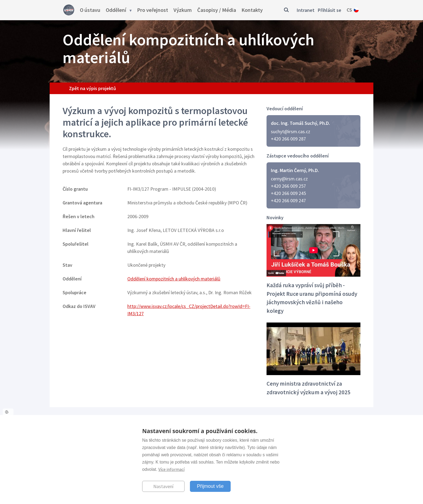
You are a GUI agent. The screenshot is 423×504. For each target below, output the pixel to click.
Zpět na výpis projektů (93, 88)
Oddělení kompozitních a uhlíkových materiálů (174, 279)
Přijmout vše (210, 486)
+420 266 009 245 (288, 193)
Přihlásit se (330, 10)
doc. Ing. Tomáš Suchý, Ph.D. (300, 123)
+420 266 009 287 (288, 139)
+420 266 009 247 (288, 200)
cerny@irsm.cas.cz (289, 179)
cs (349, 10)
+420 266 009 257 (288, 186)
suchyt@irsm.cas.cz (291, 131)
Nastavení (163, 486)
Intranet (306, 10)
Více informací (171, 469)
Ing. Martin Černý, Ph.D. (295, 170)
